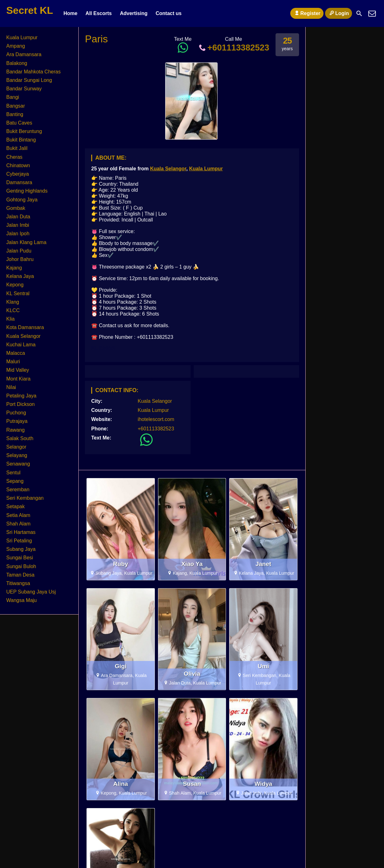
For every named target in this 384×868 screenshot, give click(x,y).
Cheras (14, 157)
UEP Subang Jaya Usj (31, 592)
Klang (13, 302)
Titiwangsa (18, 583)
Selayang (17, 455)
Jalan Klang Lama (26, 242)
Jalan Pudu (19, 251)
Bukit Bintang (21, 140)
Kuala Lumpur (206, 169)
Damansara (19, 182)
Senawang (18, 464)
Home (70, 13)
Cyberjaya (18, 174)
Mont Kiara (18, 379)
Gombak (16, 208)
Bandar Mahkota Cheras (33, 72)
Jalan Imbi (18, 225)
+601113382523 (234, 48)
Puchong (16, 413)
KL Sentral (18, 293)
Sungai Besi (20, 558)
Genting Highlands (27, 191)
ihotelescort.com (156, 419)
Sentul (13, 473)
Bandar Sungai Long (29, 80)
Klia (11, 319)
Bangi (13, 97)
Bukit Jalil (17, 148)
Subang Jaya (21, 549)
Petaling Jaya (21, 396)
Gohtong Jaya (22, 200)
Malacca (16, 353)
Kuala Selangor (168, 169)
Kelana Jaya (20, 276)
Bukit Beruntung (24, 131)
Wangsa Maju (21, 600)
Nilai (11, 387)
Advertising (134, 13)
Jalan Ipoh (18, 234)
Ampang (16, 46)
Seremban (18, 490)
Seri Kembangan (25, 498)
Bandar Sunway (24, 89)
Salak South (20, 438)
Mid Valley (18, 370)
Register (307, 13)
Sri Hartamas (21, 532)
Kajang (14, 268)
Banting (15, 114)
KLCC (13, 310)
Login (339, 13)
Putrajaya (17, 421)
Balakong (17, 63)
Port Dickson (21, 404)
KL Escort (103, 348)
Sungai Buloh (21, 566)
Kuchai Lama (21, 345)
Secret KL (30, 10)
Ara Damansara (24, 54)
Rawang (16, 430)
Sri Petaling (19, 541)
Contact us (168, 13)
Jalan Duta (18, 217)
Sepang (15, 481)
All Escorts (99, 13)
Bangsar (16, 106)
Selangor (16, 447)
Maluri (13, 362)
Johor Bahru (20, 259)
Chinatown (18, 165)
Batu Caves (19, 123)
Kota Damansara (25, 327)
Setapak (16, 506)
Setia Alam (18, 515)
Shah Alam (18, 524)
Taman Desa (20, 575)
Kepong (15, 285)
